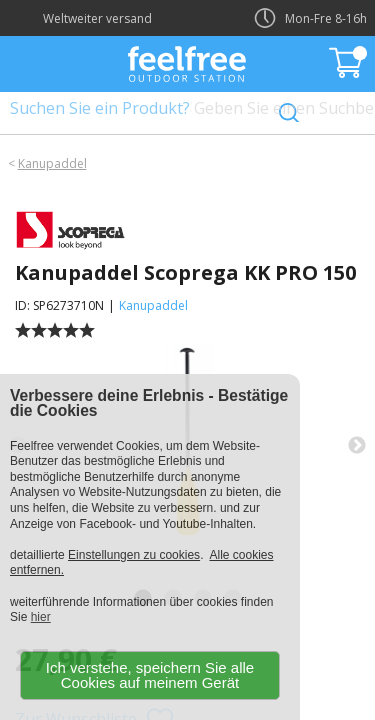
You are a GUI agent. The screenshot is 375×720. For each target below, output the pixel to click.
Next (357, 446)
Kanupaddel (52, 163)
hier (41, 617)
